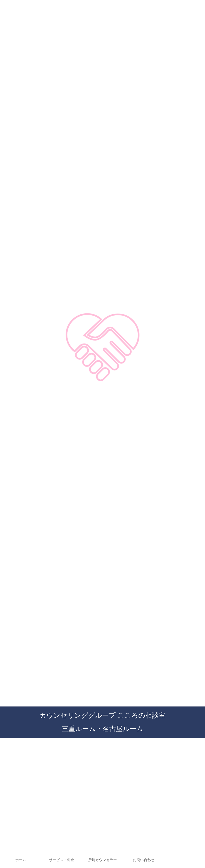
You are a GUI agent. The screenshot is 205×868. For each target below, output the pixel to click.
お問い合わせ (144, 860)
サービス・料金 (62, 860)
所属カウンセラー (102, 860)
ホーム (21, 860)
